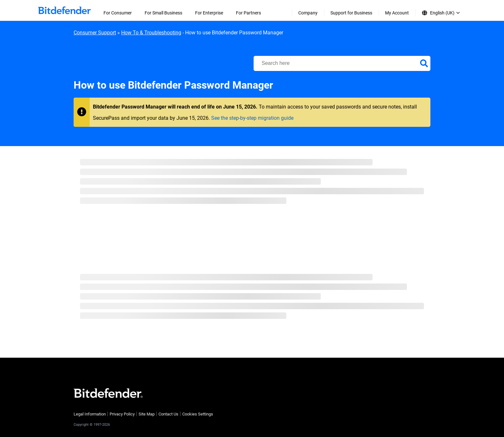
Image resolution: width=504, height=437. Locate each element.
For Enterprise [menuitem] (209, 13)
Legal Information (90, 414)
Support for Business (351, 13)
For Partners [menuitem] (248, 13)
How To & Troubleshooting (151, 33)
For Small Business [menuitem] (163, 13)
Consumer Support (95, 33)
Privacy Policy (122, 414)
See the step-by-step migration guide (252, 118)
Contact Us (168, 414)
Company (308, 13)
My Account (397, 13)
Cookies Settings (198, 414)
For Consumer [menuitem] (118, 13)
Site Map (147, 414)
